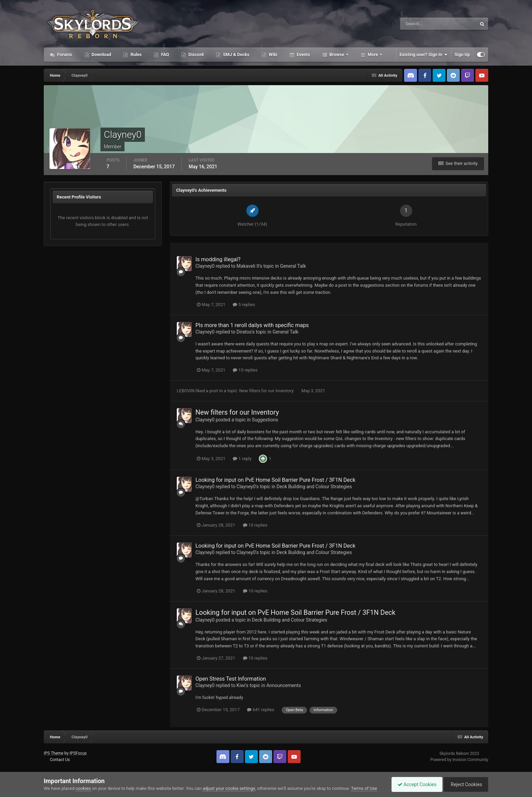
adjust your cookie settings (229, 788)
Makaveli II (248, 266)
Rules (135, 54)
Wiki (272, 54)
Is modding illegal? (218, 259)
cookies (83, 788)
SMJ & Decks (236, 54)
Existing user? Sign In (424, 55)
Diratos (244, 332)
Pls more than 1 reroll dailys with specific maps (252, 325)
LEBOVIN (186, 391)
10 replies (255, 525)
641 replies (261, 710)
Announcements (284, 685)
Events (303, 54)
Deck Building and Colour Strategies (314, 487)
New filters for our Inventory (267, 391)
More (373, 54)
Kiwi (241, 685)
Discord (195, 54)
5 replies (244, 305)
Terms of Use (364, 788)
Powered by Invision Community (459, 760)
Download (101, 54)
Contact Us (60, 760)
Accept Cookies (414, 784)
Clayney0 (205, 266)
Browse (337, 54)
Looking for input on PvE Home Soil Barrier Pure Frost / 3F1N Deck (275, 480)
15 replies (245, 370)
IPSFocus (78, 753)
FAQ (164, 54)
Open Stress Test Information (231, 679)
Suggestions (265, 420)
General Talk (293, 266)
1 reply (242, 459)
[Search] (417, 24)
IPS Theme (54, 753)
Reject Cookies (465, 784)
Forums (64, 54)
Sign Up (462, 54)
